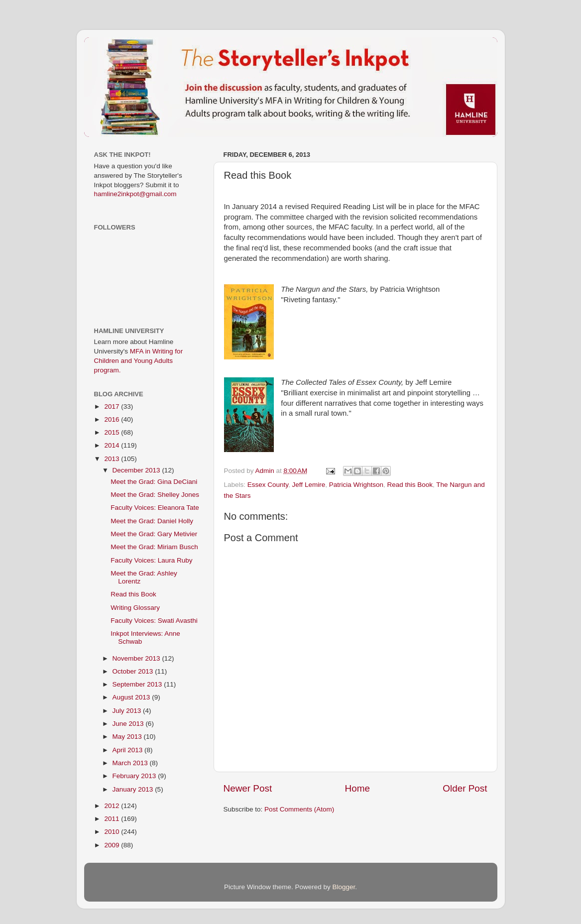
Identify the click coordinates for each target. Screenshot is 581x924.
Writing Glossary (135, 608)
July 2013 (128, 711)
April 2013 (129, 750)
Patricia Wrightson (356, 485)
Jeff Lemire (309, 485)
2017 (113, 406)
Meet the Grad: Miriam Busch (154, 547)
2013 (113, 459)
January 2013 (134, 789)
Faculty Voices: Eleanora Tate (155, 508)
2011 (113, 819)
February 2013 (135, 776)
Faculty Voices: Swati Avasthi (154, 621)
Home (357, 788)
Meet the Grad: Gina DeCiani (154, 482)
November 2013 (137, 658)
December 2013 (137, 470)
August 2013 (132, 697)
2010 (113, 832)
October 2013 (134, 671)
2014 (113, 445)
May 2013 (128, 737)
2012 (113, 806)
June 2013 (129, 724)
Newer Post (248, 788)
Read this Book (410, 485)
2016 (113, 419)
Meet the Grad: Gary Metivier (154, 534)
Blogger (344, 887)
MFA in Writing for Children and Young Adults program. (139, 361)
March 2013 (131, 763)
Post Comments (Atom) (299, 809)
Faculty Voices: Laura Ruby (151, 560)
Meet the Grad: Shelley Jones (155, 495)
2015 (113, 432)
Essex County (268, 485)
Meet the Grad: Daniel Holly (152, 521)
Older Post (465, 788)
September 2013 (138, 684)
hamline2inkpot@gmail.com (135, 194)
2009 (113, 845)
